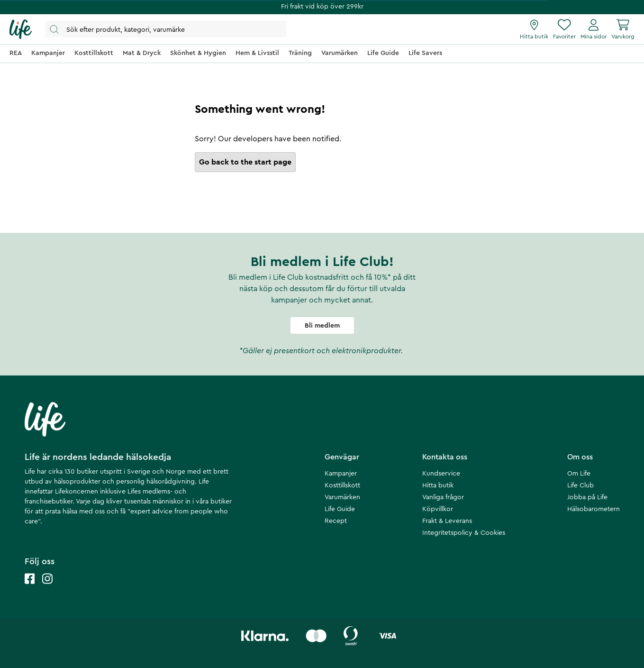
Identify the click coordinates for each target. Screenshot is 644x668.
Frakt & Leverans (447, 521)
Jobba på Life (587, 497)
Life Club (581, 485)
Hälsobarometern (594, 509)
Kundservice (441, 474)
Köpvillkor (438, 509)
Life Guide (340, 509)
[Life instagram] (47, 588)
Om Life (579, 474)
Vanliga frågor (443, 497)
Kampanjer (341, 474)
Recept (336, 521)
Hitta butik (438, 485)
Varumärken (342, 497)
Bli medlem (322, 326)
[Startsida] (21, 29)
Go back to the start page (245, 162)
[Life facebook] (30, 588)
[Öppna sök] (166, 29)
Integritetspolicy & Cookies (464, 533)
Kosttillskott (342, 485)
